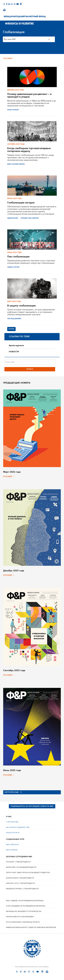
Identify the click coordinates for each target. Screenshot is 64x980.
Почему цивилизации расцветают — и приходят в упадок (29, 95)
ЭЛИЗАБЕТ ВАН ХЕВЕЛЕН (30, 218)
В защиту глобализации (21, 306)
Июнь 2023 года (14, 252)
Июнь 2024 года (14, 198)
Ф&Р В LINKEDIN (12, 850)
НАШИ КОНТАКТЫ (13, 833)
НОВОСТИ (14, 352)
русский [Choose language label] (9, 59)
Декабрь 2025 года (16, 90)
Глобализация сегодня (21, 203)
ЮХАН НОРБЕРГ (13, 110)
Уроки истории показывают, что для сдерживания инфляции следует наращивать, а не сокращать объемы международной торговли (31, 312)
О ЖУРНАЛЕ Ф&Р (12, 822)
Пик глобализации (18, 257)
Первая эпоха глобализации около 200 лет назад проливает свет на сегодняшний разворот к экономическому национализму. (31, 158)
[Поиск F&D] (30, 362)
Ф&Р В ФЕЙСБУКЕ (12, 845)
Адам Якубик (13, 218)
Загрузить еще (14, 793)
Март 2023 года (14, 301)
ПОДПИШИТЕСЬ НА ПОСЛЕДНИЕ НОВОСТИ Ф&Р (32, 807)
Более (12, 329)
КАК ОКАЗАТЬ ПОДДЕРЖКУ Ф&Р (18, 828)
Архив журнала (16, 346)
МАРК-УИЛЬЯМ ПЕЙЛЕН (16, 164)
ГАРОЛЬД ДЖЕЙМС (14, 319)
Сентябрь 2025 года (16, 144)
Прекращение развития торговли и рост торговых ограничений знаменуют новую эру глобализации (31, 262)
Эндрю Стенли (13, 267)
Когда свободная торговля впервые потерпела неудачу (29, 150)
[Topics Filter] (29, 39)
